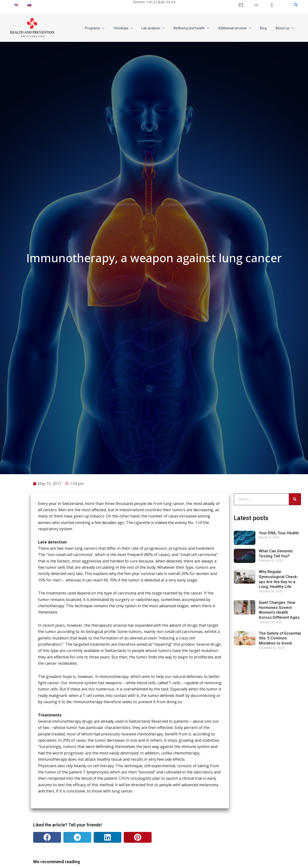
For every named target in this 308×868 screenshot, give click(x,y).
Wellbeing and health (199, 28)
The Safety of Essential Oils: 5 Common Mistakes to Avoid (280, 814)
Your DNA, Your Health (279, 708)
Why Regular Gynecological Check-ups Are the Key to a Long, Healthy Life (279, 755)
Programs (109, 28)
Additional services (240, 28)
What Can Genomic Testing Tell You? (276, 729)
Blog (267, 28)
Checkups (135, 28)
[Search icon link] (296, 5)
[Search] (295, 674)
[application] (116, 28)
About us (286, 28)
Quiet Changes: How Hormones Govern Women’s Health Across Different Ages (279, 785)
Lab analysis (163, 28)
